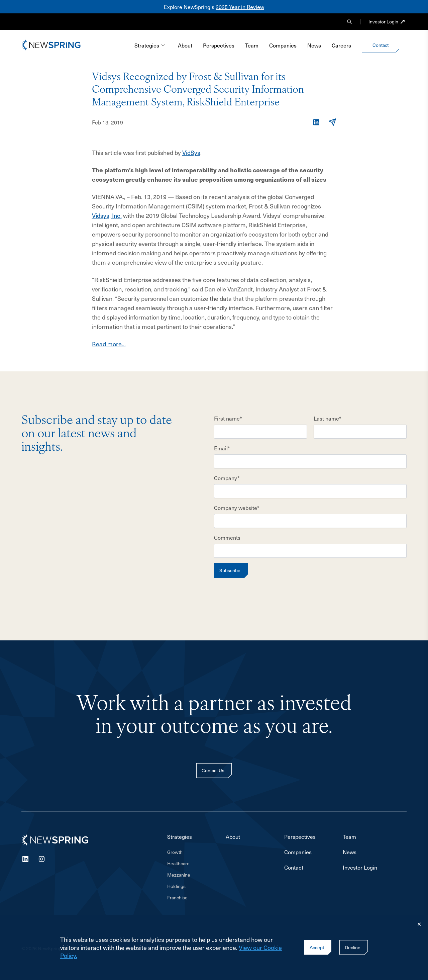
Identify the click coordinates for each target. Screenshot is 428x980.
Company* (227, 478)
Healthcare (178, 864)
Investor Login (383, 22)
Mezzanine (179, 875)
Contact (294, 867)
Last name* (328, 418)
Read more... (109, 344)
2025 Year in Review (240, 7)
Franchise (177, 898)
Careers (341, 45)
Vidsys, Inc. (107, 215)
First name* (228, 418)
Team (252, 45)
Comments (227, 537)
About (185, 45)
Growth (175, 852)
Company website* (237, 508)
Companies (283, 45)
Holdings (176, 886)
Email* (222, 448)
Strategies (150, 45)
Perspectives (219, 45)
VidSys (191, 152)
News (314, 45)
